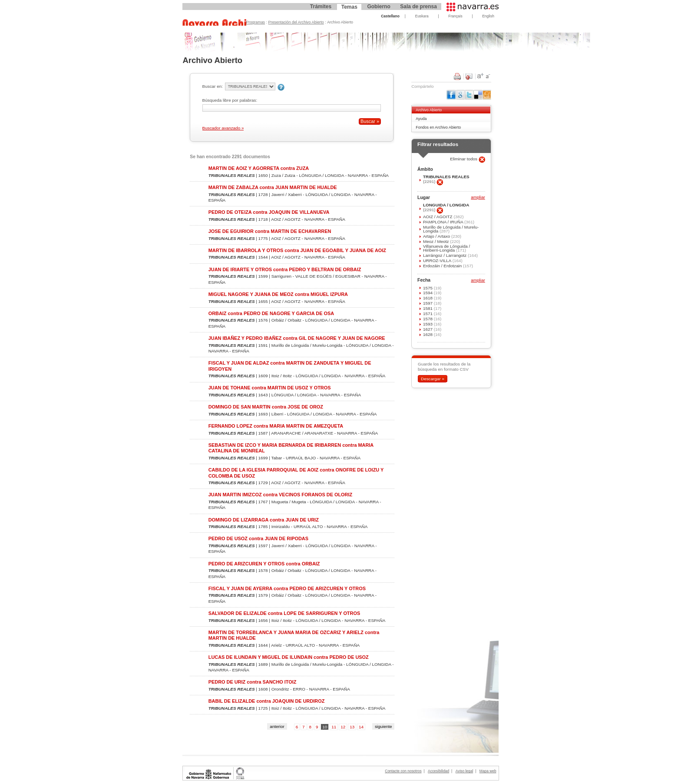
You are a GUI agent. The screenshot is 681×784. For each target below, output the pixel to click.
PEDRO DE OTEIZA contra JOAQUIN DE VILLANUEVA (269, 212)
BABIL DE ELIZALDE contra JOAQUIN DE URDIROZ (267, 701)
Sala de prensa (418, 7)
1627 (428, 329)
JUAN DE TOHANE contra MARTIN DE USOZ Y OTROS (270, 388)
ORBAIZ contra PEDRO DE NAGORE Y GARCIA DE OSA (271, 313)
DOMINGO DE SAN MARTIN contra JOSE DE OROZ (266, 407)
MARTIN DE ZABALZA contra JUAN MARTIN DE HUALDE (273, 187)
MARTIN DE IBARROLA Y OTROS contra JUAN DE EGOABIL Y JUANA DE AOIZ (297, 250)
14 (361, 727)
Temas (349, 7)
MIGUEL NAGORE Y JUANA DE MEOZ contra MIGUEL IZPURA (278, 294)
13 (352, 727)
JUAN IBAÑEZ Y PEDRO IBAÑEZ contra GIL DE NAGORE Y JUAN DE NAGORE (297, 338)
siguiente (383, 726)
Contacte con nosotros (403, 771)
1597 (428, 303)
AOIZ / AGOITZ (438, 217)
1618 (428, 298)
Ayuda (421, 119)
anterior (277, 726)
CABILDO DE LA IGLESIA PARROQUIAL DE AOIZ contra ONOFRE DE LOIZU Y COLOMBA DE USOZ (296, 473)
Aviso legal (464, 771)
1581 (428, 308)
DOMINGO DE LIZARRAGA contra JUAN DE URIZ (264, 520)
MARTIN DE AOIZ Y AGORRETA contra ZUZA (259, 168)
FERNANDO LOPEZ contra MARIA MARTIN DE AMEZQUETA (276, 426)
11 (334, 727)
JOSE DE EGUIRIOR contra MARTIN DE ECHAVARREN (270, 231)
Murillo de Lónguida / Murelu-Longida (451, 229)
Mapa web (488, 771)
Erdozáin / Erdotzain (443, 266)
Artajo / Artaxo (437, 236)
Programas (256, 22)
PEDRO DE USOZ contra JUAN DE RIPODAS (258, 538)
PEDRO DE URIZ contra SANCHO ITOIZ (253, 682)
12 (343, 727)
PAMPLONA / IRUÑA (444, 222)
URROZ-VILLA (438, 261)
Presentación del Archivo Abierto (296, 22)
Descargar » (433, 379)
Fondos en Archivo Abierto (438, 127)
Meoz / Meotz (436, 241)
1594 (428, 293)
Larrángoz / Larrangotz (445, 255)
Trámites (321, 7)
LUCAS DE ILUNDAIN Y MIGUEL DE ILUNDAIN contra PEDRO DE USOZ (289, 657)
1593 (428, 324)
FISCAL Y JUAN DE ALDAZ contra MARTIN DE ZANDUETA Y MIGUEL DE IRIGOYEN (290, 366)
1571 (428, 314)
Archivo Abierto (429, 110)
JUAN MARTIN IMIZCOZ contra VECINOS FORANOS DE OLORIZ (280, 495)
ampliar (478, 198)
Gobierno (379, 7)
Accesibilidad (438, 771)
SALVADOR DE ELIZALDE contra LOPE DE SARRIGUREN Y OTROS (284, 613)
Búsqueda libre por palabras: (230, 100)
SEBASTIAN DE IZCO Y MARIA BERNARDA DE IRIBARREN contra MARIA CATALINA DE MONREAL (291, 448)
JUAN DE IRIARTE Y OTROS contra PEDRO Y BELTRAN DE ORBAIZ (285, 269)
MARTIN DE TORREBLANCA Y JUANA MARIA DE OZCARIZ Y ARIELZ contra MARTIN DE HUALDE (294, 635)
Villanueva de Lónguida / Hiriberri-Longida (446, 248)
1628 (428, 334)
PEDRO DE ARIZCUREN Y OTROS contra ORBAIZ (264, 564)
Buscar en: (213, 86)
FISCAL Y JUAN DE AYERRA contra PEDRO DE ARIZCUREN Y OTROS (287, 588)
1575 (428, 288)
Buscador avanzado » (223, 128)
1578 (428, 319)
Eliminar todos (464, 159)
